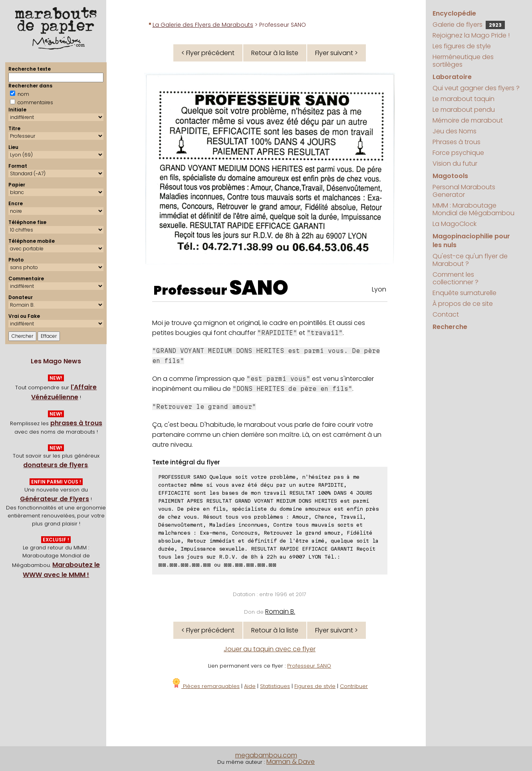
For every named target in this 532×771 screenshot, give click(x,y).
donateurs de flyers (56, 465)
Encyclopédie (454, 13)
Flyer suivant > (336, 53)
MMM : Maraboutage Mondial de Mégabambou (473, 209)
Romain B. (280, 611)
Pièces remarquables (205, 686)
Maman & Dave (291, 762)
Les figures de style (462, 46)
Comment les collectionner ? (456, 278)
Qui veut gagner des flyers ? (476, 88)
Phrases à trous (457, 142)
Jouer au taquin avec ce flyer (270, 649)
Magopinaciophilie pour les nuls (471, 241)
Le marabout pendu (464, 110)
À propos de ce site (463, 304)
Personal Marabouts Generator (464, 191)
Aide (250, 686)
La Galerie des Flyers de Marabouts (203, 25)
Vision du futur (455, 164)
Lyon (379, 289)
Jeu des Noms (455, 131)
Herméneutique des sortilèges (463, 61)
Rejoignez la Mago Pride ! (471, 35)
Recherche (450, 327)
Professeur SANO (309, 666)
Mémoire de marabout (468, 120)
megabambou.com (266, 755)
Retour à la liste (275, 53)
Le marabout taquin (464, 99)
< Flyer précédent (208, 53)
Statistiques (275, 686)
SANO (259, 288)
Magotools (450, 176)
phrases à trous (76, 423)
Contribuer (354, 686)
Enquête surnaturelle (465, 293)
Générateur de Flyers (55, 499)
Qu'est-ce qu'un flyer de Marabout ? (470, 260)
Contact (446, 314)
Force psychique (458, 153)
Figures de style (315, 686)
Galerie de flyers (469, 25)
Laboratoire (452, 77)
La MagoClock (455, 224)
